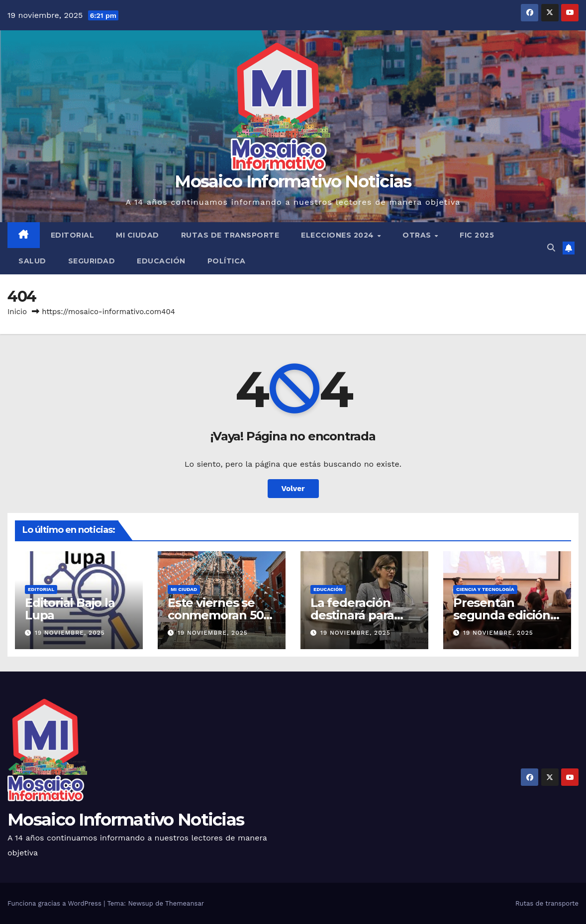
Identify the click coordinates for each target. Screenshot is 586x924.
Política (227, 261)
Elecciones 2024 (339, 235)
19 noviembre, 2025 (70, 633)
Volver (293, 489)
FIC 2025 (477, 235)
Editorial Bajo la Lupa (70, 609)
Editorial (73, 235)
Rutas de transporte (230, 235)
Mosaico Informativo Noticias (293, 181)
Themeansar (185, 903)
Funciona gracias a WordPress (55, 903)
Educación (161, 261)
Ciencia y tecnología (485, 589)
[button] (551, 248)
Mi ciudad (138, 235)
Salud (32, 261)
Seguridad (92, 261)
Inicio (17, 312)
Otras (418, 235)
